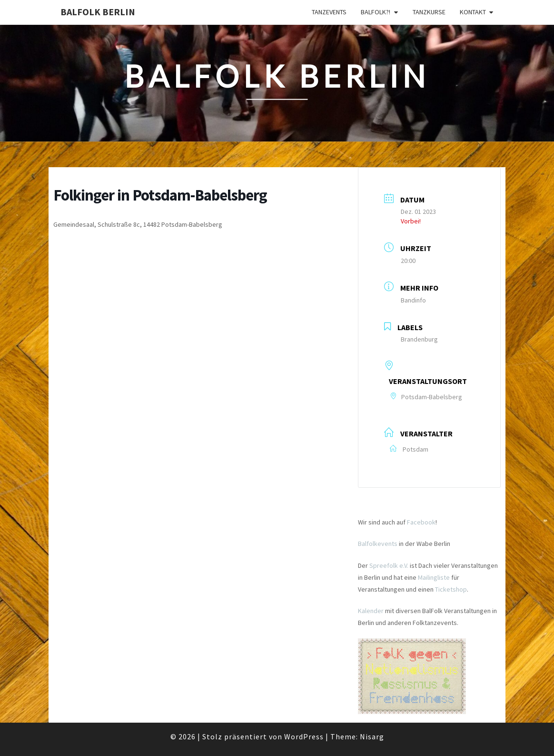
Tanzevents (329, 12)
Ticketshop (451, 589)
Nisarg (372, 736)
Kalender (371, 611)
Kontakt (473, 12)
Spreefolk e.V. (389, 565)
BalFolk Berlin (98, 12)
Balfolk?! (376, 12)
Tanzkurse (429, 12)
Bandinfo (413, 300)
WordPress (304, 736)
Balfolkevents (378, 544)
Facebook (421, 522)
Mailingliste (434, 577)
